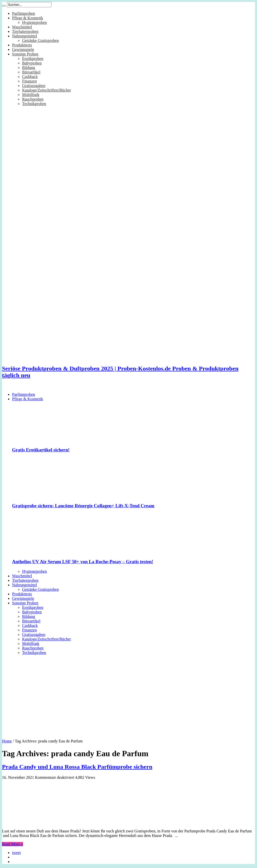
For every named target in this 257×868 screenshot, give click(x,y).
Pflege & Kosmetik (28, 18)
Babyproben (32, 63)
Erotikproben (33, 59)
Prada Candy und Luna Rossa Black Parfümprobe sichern (77, 767)
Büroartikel (31, 72)
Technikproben (34, 104)
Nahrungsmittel (25, 36)
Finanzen (29, 81)
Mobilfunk (31, 95)
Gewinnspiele (23, 50)
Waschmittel (22, 27)
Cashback (30, 77)
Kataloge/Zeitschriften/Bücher (47, 90)
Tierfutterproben (25, 31)
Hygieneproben (35, 22)
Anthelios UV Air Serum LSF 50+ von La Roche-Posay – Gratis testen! (83, 562)
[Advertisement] (128, 695)
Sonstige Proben (25, 54)
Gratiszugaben (34, 86)
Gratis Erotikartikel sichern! (41, 450)
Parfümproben (24, 13)
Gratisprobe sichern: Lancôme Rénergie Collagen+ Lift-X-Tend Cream (83, 506)
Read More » (13, 844)
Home (7, 741)
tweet (16, 853)
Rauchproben (33, 99)
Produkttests (22, 45)
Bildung (29, 68)
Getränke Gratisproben (40, 40)
